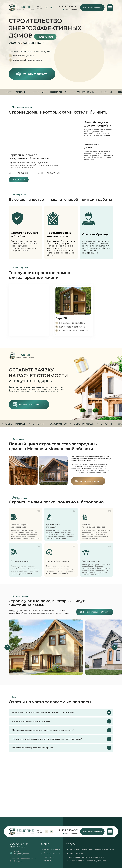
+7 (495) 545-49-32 (68, 830)
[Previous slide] (7, 647)
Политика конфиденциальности (23, 858)
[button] (92, 8)
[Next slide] (115, 647)
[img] (73, 310)
